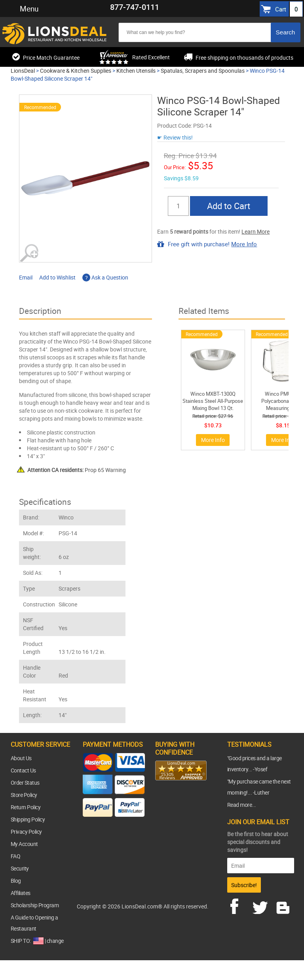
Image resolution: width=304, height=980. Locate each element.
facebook (240, 905)
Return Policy (26, 807)
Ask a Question (105, 277)
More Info (244, 244)
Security (20, 868)
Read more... (242, 805)
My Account (24, 844)
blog (283, 905)
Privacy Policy (26, 832)
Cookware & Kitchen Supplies (76, 71)
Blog (16, 881)
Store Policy (24, 795)
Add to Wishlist (57, 277)
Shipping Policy (28, 819)
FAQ (16, 856)
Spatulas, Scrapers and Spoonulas (203, 71)
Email (26, 277)
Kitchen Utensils (136, 71)
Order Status (25, 783)
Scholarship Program (35, 905)
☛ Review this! (175, 137)
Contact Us (23, 770)
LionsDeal (23, 71)
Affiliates (21, 893)
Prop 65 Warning (77, 470)
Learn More (256, 231)
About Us (21, 758)
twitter (262, 905)
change (55, 941)
